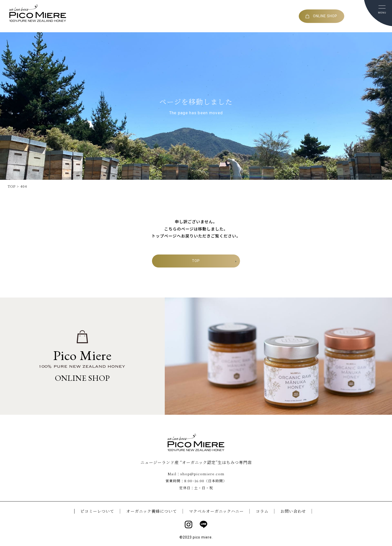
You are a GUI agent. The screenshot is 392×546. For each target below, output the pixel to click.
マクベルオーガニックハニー (216, 511)
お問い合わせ (293, 511)
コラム (262, 511)
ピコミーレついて (97, 511)
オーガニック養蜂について (152, 511)
